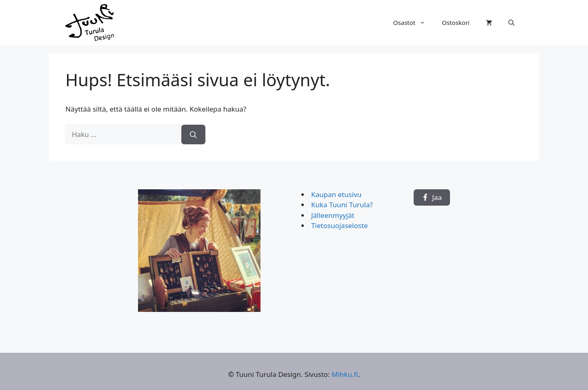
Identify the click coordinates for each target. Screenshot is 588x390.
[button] (511, 22)
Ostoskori (456, 22)
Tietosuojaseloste (340, 225)
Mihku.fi (345, 374)
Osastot (413, 22)
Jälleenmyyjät (333, 215)
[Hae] (193, 134)
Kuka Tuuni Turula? (342, 205)
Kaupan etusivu (336, 194)
